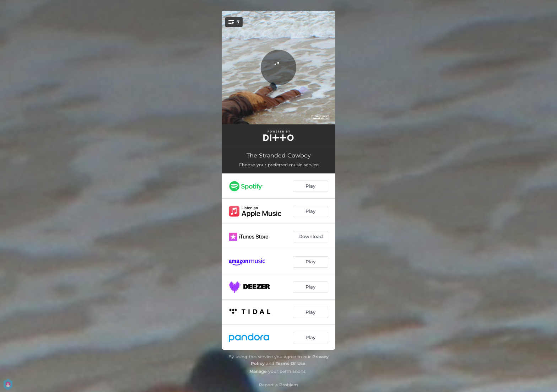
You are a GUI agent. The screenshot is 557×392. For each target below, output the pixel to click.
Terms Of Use (291, 363)
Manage (258, 371)
